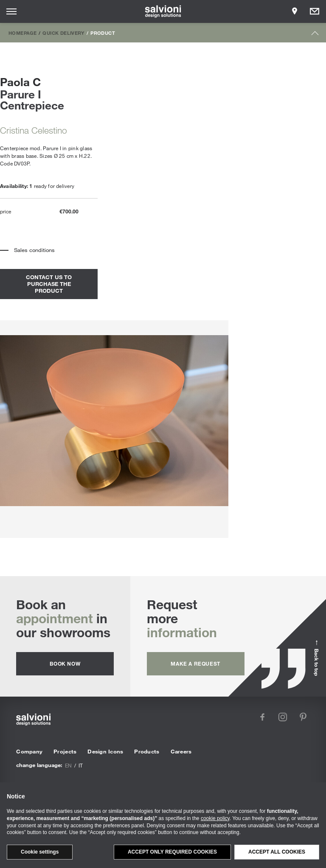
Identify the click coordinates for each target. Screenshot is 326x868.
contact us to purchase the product (49, 284)
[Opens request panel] (315, 11)
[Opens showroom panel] (295, 11)
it (81, 765)
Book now (65, 664)
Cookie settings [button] (40, 852)
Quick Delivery (63, 33)
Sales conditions (34, 250)
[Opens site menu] (11, 11)
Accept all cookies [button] (277, 852)
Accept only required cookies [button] (172, 852)
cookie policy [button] (215, 818)
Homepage (22, 33)
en (68, 765)
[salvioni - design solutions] (163, 11)
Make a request (195, 664)
